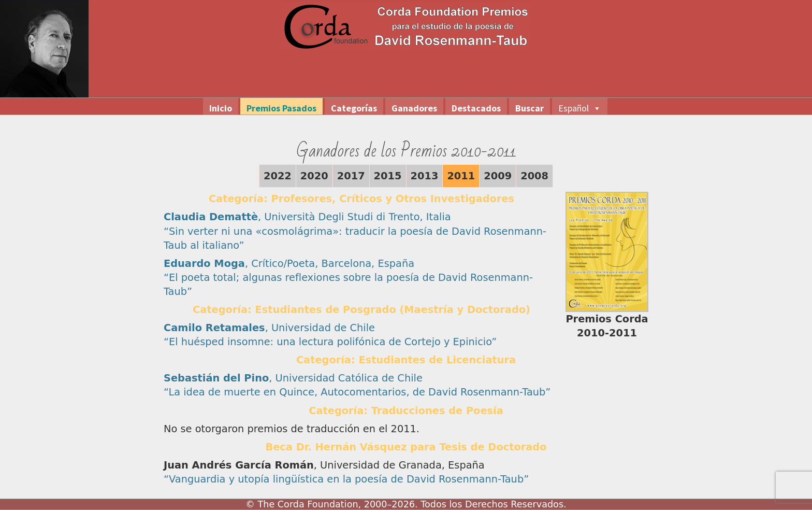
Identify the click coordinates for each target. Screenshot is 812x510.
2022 (278, 176)
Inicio (221, 108)
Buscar (530, 108)
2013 (425, 176)
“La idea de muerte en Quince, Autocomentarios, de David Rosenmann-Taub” (357, 392)
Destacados (476, 108)
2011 (461, 176)
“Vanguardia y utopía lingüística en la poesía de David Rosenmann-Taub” (346, 479)
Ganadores (414, 108)
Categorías (354, 108)
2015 (388, 176)
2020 (314, 176)
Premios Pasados (281, 108)
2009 (498, 176)
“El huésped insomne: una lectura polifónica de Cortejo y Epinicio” (330, 342)
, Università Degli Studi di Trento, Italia (307, 217)
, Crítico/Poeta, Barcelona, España (289, 264)
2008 (534, 176)
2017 (351, 176)
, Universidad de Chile (269, 328)
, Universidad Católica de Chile (293, 378)
